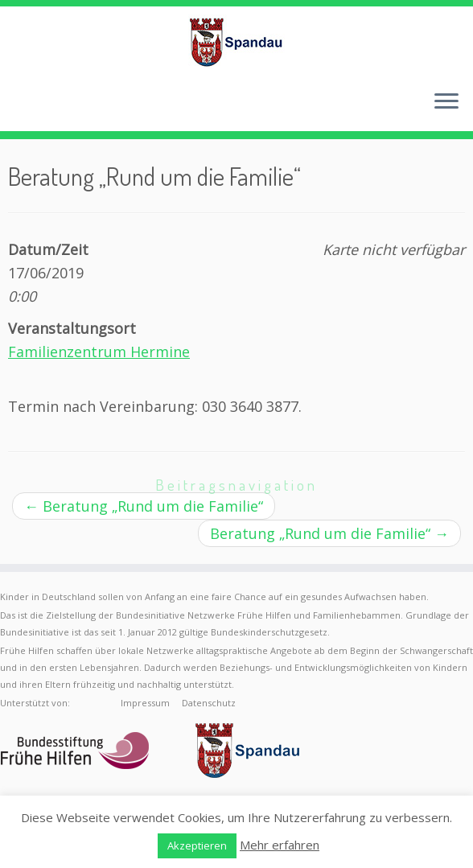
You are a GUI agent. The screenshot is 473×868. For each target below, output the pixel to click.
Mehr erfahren (280, 845)
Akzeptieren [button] (197, 845)
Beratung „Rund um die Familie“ (144, 506)
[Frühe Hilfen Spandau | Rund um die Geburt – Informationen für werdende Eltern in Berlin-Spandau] (236, 42)
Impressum (145, 703)
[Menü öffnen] (446, 102)
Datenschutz (209, 703)
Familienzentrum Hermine (99, 352)
